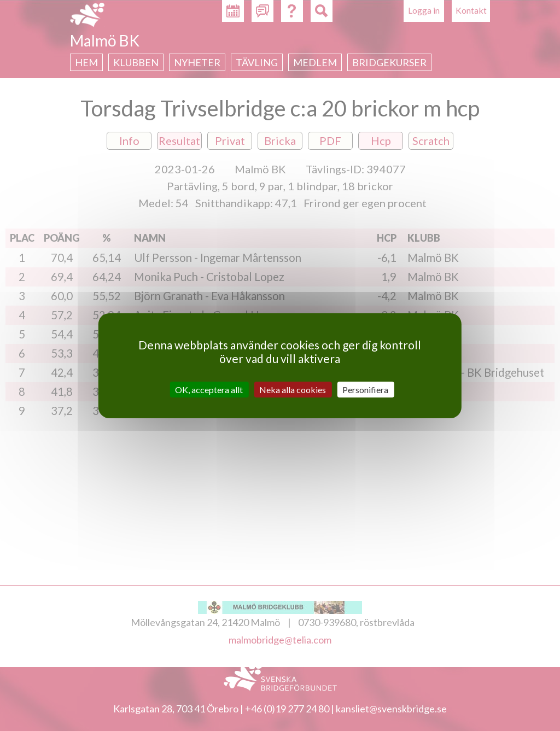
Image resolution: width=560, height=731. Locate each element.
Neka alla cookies (293, 389)
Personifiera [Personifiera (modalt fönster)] (365, 389)
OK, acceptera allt (209, 389)
